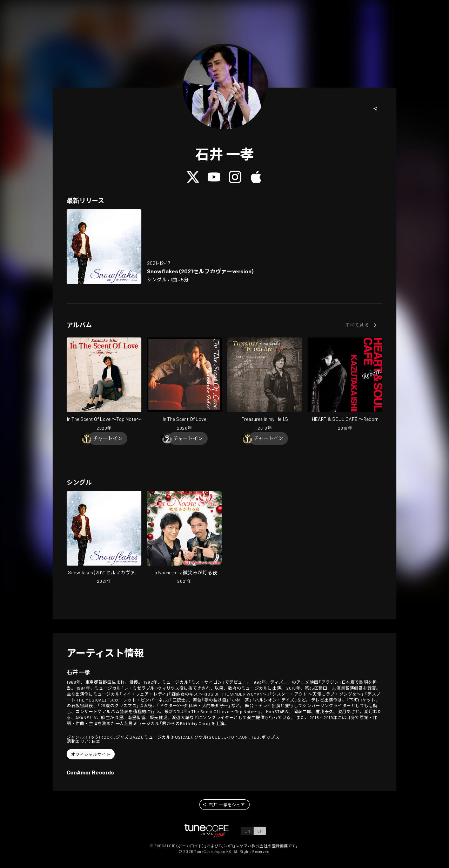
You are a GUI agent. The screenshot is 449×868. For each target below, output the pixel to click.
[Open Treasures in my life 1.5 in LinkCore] (265, 385)
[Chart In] (108, 438)
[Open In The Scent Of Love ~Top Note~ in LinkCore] (104, 385)
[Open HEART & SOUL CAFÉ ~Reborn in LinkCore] (345, 385)
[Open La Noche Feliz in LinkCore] (184, 538)
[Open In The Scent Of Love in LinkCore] (184, 385)
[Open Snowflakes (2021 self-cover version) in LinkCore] (104, 247)
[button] (375, 109)
